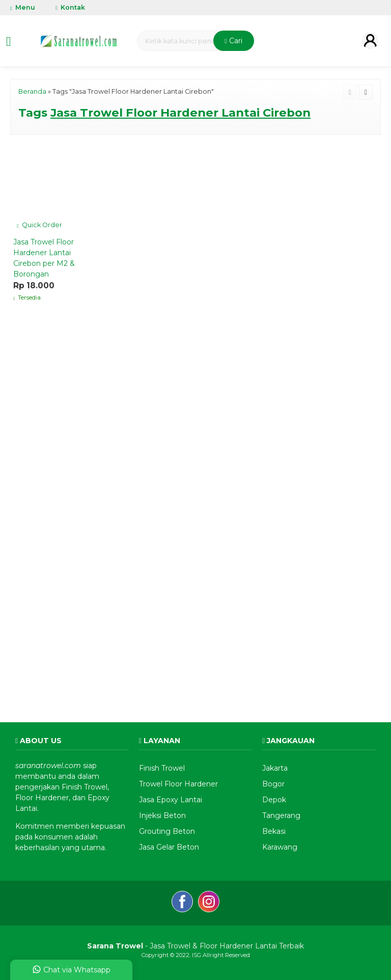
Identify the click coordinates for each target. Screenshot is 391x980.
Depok (274, 800)
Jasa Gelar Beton (169, 847)
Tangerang (281, 815)
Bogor (273, 784)
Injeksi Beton (162, 815)
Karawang (280, 847)
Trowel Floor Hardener (178, 784)
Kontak (70, 7)
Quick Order (39, 225)
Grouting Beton (167, 831)
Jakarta (275, 768)
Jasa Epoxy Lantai (171, 800)
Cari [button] (233, 41)
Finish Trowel (162, 768)
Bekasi (274, 831)
